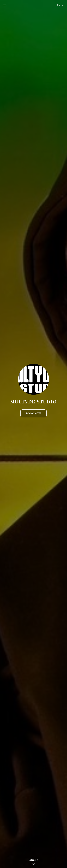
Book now (33, 413)
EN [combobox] (59, 5)
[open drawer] (5, 5)
